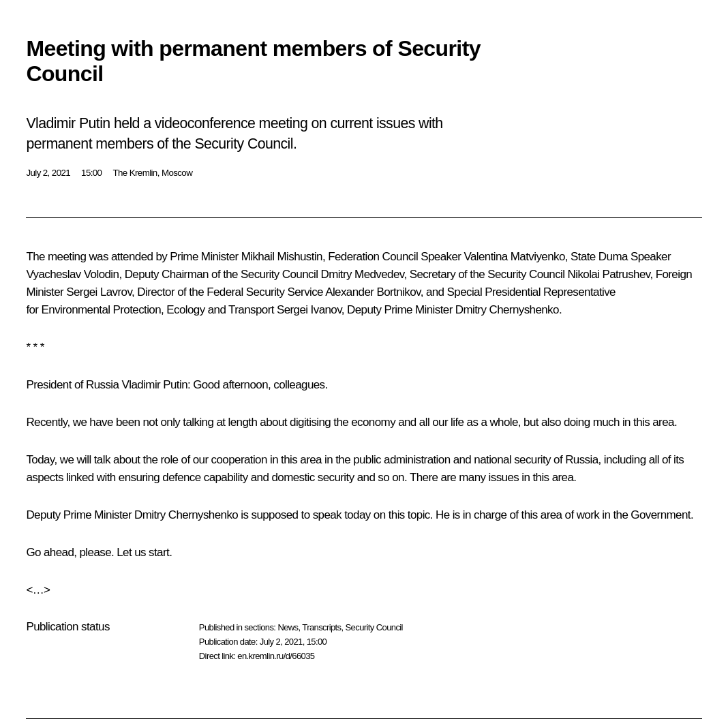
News (288, 627)
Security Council (374, 627)
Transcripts (321, 627)
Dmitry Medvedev (362, 274)
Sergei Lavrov (99, 292)
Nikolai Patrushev (609, 274)
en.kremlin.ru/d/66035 (276, 656)
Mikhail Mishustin (282, 257)
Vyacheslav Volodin (72, 274)
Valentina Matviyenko (514, 257)
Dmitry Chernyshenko (507, 310)
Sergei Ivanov (309, 310)
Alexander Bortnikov (373, 292)
